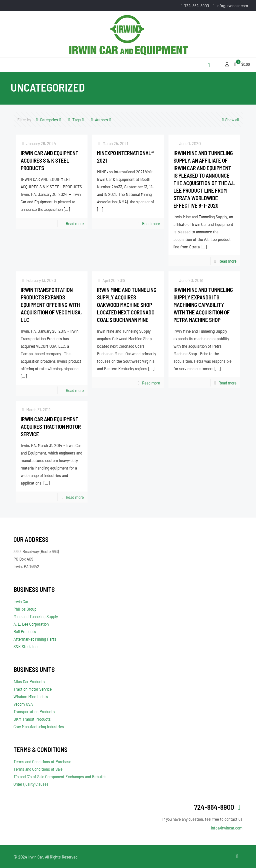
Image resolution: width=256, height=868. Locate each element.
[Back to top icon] (237, 856)
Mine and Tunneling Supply (36, 616)
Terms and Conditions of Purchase (42, 761)
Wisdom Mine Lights (31, 696)
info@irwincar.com (227, 828)
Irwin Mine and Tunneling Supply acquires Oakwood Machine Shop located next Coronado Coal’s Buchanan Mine (127, 305)
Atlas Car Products (29, 681)
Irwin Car (21, 601)
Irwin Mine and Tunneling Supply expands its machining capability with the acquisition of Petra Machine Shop (203, 305)
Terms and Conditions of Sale (38, 769)
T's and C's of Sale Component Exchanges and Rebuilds (60, 776)
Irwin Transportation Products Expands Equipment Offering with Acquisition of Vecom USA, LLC (51, 305)
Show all (230, 120)
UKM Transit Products (32, 719)
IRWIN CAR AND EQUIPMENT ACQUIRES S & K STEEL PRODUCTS (50, 160)
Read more (75, 223)
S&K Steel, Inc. (26, 646)
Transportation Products (34, 711)
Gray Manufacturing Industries (39, 726)
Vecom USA (23, 704)
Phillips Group (25, 609)
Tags (76, 120)
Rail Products (25, 631)
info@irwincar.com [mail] (232, 6)
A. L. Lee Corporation (31, 624)
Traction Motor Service (33, 689)
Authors (101, 120)
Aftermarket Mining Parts (35, 639)
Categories (49, 120)
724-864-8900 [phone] (197, 6)
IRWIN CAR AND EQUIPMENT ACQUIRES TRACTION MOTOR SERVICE (51, 426)
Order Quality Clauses (31, 784)
